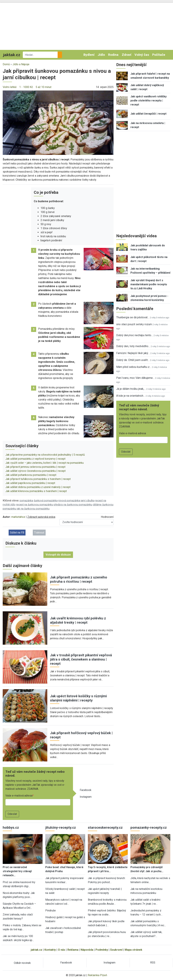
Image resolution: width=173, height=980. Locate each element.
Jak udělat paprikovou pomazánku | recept (30, 483)
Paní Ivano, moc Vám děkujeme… (135, 378)
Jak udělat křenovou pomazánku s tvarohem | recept (36, 491)
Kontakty (50, 950)
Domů (6, 64)
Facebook (86, 790)
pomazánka (26, 501)
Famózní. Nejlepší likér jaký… (133, 353)
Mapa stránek (133, 950)
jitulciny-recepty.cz (61, 828)
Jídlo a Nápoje (21, 64)
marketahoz (18, 517)
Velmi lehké (10, 87)
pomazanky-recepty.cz (149, 828)
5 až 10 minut (44, 87)
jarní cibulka (88, 501)
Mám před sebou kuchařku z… (134, 367)
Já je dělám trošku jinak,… (131, 389)
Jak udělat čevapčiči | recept (148, 114)
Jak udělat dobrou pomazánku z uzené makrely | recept (38, 487)
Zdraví (127, 55)
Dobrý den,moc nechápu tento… (135, 335)
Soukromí (116, 950)
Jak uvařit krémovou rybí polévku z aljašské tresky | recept (78, 620)
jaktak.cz (36, 950)
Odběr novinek (22, 963)
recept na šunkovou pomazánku (35, 505)
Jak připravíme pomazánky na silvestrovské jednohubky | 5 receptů (45, 455)
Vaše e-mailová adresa (19, 796)
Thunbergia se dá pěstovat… (133, 317)
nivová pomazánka (69, 501)
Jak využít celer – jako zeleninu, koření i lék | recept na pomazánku (45, 463)
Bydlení (89, 55)
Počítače (159, 55)
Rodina (113, 55)
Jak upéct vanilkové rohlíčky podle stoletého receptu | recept (149, 101)
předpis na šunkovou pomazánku (73, 505)
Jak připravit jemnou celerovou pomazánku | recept (35, 467)
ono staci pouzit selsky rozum (134, 324)
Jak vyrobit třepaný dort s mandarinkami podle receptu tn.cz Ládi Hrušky (149, 284)
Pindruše (51, 910)
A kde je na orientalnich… (131, 396)
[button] (58, 122)
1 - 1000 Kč (26, 87)
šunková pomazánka (46, 501)
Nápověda (87, 950)
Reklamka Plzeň (97, 975)
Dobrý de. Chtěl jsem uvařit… (133, 360)
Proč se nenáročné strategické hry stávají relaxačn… (17, 871)
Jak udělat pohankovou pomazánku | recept (31, 475)
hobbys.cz (11, 828)
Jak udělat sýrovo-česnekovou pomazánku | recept (35, 471)
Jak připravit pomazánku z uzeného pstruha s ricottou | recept (79, 579)
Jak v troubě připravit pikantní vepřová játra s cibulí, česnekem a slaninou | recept (81, 659)
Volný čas (142, 55)
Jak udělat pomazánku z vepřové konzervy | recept (35, 459)
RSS (153, 963)
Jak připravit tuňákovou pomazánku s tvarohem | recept (38, 479)
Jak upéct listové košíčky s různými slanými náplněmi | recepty (78, 698)
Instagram (86, 797)
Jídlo (101, 55)
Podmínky (102, 950)
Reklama (73, 950)
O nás (62, 950)
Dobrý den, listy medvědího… (133, 346)
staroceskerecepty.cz (105, 828)
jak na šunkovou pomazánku (33, 509)
